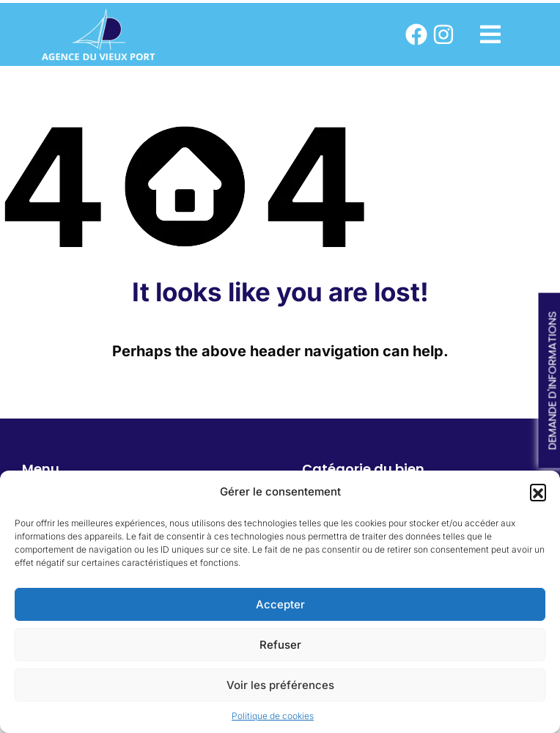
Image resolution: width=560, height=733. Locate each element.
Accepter (280, 604)
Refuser (280, 645)
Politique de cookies (273, 716)
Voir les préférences (280, 685)
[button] (538, 492)
